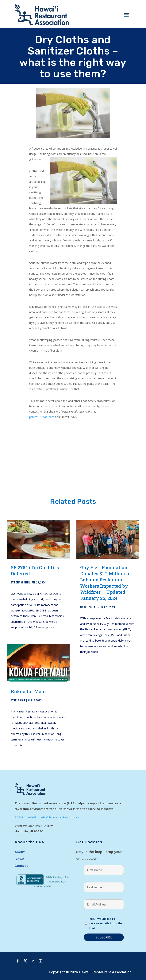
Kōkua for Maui (28, 692)
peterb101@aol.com (42, 417)
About (20, 852)
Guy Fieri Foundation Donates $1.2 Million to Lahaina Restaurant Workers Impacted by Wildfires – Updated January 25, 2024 (105, 583)
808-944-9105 (25, 817)
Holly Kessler (22, 582)
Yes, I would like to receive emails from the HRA (106, 923)
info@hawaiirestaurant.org (60, 817)
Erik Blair (20, 700)
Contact (21, 866)
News (19, 859)
